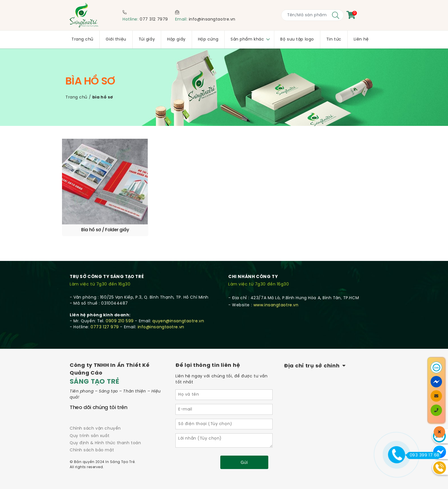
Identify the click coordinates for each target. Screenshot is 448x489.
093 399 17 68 (423, 455)
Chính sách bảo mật (92, 436)
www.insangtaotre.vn (276, 291)
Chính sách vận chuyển (95, 414)
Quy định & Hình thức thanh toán (105, 429)
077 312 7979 (154, 20)
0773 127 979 (105, 313)
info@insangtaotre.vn (212, 20)
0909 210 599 (120, 307)
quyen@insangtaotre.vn (178, 307)
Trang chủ (76, 97)
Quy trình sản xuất (90, 422)
